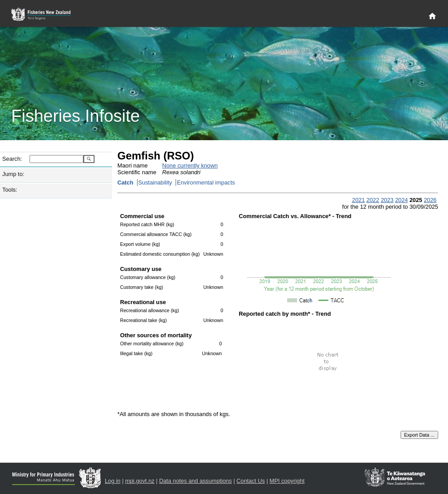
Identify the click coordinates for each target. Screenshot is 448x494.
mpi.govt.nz (140, 481)
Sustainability (155, 183)
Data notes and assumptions (195, 481)
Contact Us (251, 481)
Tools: (10, 190)
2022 (373, 200)
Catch (125, 183)
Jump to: (13, 174)
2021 (358, 200)
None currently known (190, 165)
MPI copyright (287, 481)
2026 (430, 200)
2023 (387, 200)
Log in (113, 481)
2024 (401, 200)
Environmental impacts (206, 183)
